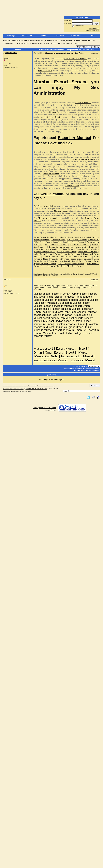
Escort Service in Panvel (59, 261)
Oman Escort (54, 352)
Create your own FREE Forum (44, 408)
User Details (59, 36)
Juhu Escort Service (43, 254)
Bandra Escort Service (80, 244)
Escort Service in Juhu (88, 252)
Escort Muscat (66, 348)
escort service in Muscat (51, 360)
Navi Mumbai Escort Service (71, 264)
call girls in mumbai (92, 370)
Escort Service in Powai (45, 252)
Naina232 (7, 279)
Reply (97, 47)
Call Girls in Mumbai (43, 206)
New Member (94, 29)
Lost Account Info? (92, 31)
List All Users (27, 36)
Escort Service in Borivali (61, 247)
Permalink (95, 53)
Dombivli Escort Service (80, 256)
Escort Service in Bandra (56, 244)
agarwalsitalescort (10, 53)
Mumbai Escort (45, 70)
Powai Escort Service (67, 252)
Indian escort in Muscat (77, 356)
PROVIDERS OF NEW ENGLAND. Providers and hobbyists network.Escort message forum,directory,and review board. (48, 40)
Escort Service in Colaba (86, 249)
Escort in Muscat (77, 352)
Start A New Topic (85, 47)
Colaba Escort (67, 249)
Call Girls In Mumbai (49, 194)
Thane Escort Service (60, 259)
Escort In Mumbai (75, 138)
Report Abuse (51, 410)
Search (43, 36)
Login (96, 23)
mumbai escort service (91, 369)
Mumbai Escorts (59, 240)
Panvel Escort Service (82, 261)
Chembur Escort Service (86, 247)
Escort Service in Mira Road (53, 266)
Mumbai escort (61, 211)
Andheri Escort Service (74, 242)
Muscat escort (44, 348)
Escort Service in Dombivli (55, 256)
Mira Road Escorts (75, 266)
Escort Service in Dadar (81, 259)
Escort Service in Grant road (67, 254)
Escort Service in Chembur (46, 249)
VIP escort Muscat (83, 360)
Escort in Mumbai (83, 103)
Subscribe (95, 386)
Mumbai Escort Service (61, 82)
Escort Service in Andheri (51, 242)
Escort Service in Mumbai (76, 59)
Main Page (11, 36)
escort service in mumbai (73, 369)
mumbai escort (79, 370)
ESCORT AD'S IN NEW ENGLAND (16, 43)
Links (92, 36)
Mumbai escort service (48, 218)
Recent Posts (76, 36)
